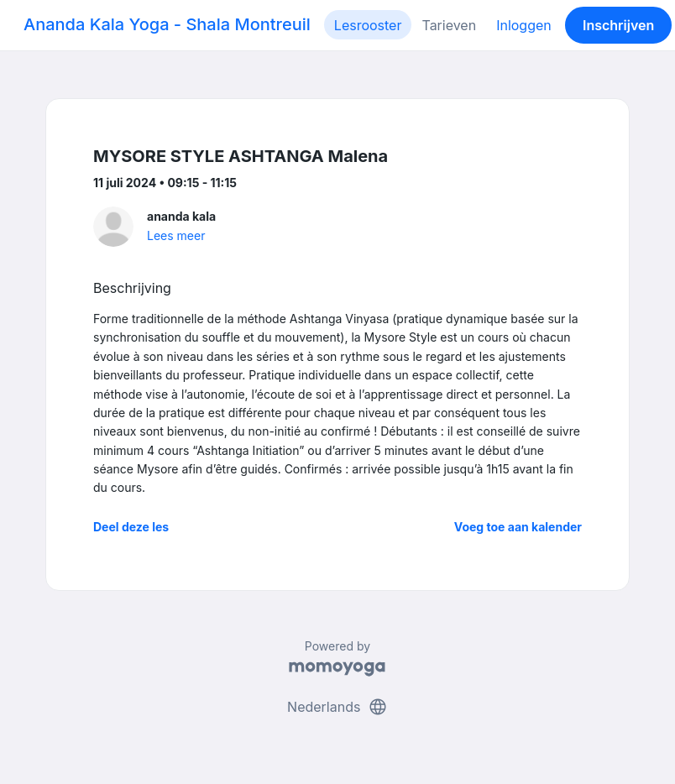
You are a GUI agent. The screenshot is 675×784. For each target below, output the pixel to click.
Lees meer (176, 235)
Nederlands (337, 707)
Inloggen (524, 25)
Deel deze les (131, 527)
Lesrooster (368, 25)
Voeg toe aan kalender (518, 527)
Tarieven (449, 25)
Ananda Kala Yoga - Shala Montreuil (167, 24)
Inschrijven (618, 25)
